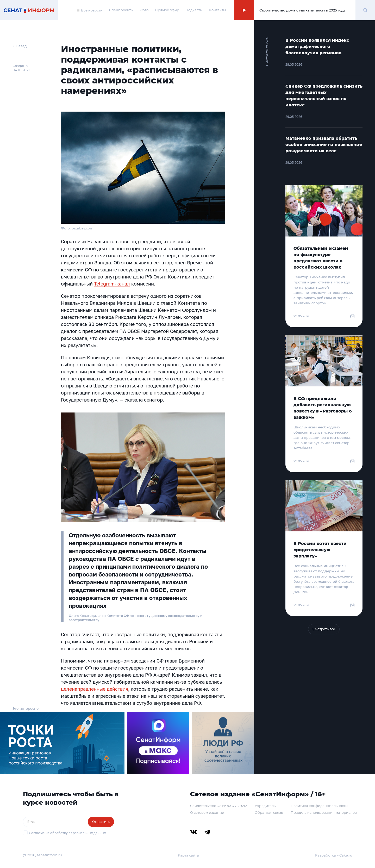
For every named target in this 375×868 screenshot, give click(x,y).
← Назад (20, 46)
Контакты (217, 10)
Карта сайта (188, 855)
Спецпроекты (121, 10)
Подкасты (194, 10)
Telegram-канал (112, 284)
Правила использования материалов (324, 812)
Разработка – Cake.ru (334, 855)
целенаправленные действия (95, 689)
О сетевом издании (207, 812)
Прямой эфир (167, 10)
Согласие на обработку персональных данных (67, 833)
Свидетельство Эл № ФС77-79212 (218, 806)
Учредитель (265, 806)
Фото (144, 10)
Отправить (101, 822)
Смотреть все (324, 629)
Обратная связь (269, 812)
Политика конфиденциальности (319, 806)
